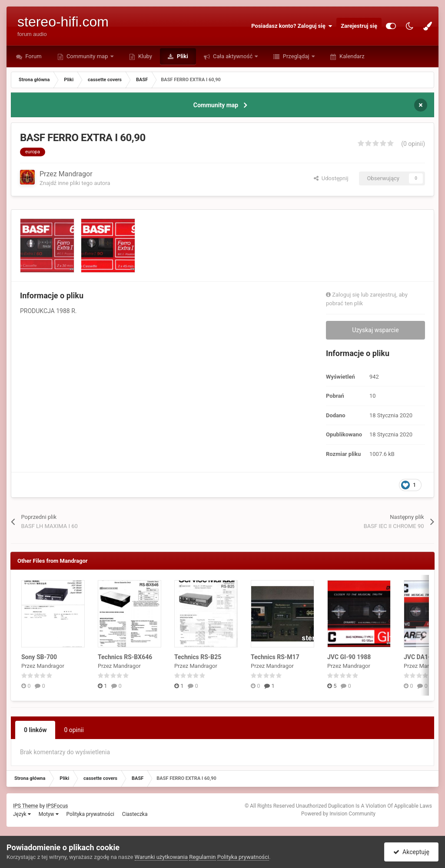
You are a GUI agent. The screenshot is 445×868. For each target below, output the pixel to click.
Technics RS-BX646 (125, 657)
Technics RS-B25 (198, 657)
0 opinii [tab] (74, 730)
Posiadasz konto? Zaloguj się (292, 26)
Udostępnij (331, 178)
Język (22, 814)
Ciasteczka (135, 814)
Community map (87, 56)
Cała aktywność (233, 56)
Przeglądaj (296, 56)
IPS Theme (26, 806)
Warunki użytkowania (161, 857)
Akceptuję (411, 852)
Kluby (144, 56)
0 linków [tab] (35, 730)
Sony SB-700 (39, 657)
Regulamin (202, 857)
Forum (33, 56)
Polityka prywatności (90, 814)
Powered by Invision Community (338, 814)
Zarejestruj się (359, 26)
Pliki (182, 56)
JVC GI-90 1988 (349, 657)
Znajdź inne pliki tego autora (75, 183)
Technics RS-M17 (275, 657)
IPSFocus (57, 806)
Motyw (49, 814)
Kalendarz (351, 56)
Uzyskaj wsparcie (375, 330)
